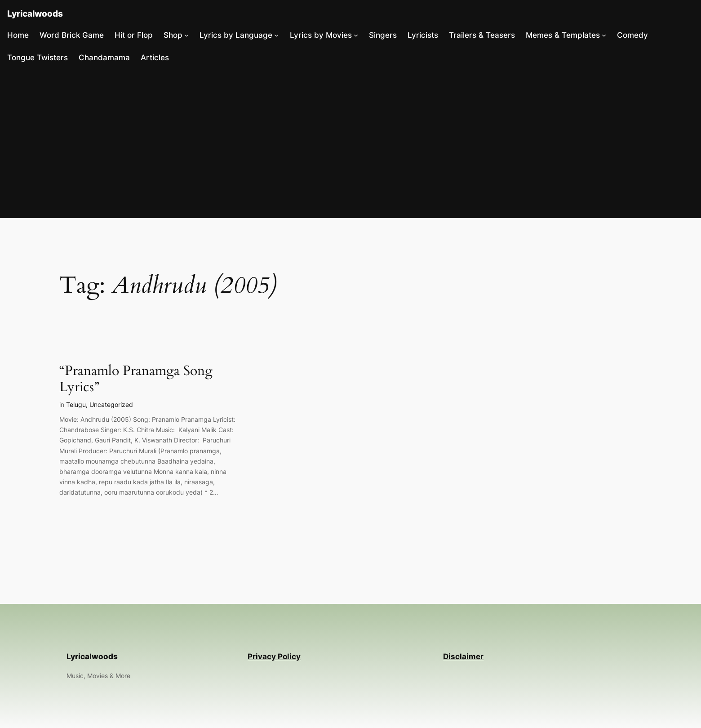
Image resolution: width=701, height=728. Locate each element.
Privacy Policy (274, 657)
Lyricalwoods (35, 13)
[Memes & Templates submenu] (604, 35)
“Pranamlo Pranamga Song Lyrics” (136, 379)
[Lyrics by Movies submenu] (356, 35)
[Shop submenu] (186, 35)
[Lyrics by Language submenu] (276, 35)
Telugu (76, 404)
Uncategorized (111, 404)
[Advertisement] (350, 143)
